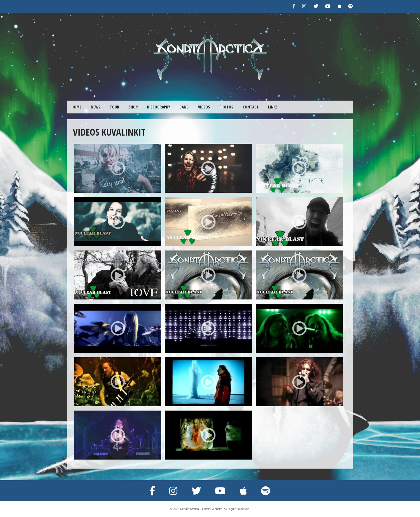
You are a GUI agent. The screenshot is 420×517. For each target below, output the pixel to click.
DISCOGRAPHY (159, 107)
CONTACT (251, 107)
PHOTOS (226, 107)
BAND (184, 107)
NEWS (96, 107)
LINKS (273, 107)
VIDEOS (204, 107)
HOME (76, 107)
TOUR (114, 107)
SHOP (133, 107)
